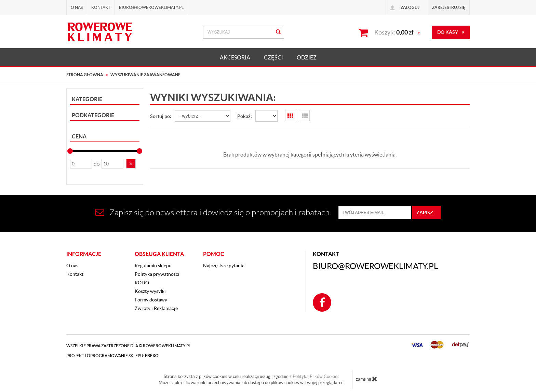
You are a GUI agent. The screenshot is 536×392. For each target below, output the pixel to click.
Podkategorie (93, 115)
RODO (142, 283)
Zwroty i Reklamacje (156, 308)
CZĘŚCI (273, 57)
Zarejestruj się (449, 7)
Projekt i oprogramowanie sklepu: (112, 356)
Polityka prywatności (157, 274)
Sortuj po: (161, 116)
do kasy (451, 32)
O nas (77, 7)
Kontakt (101, 7)
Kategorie (87, 99)
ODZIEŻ (307, 57)
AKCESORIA (235, 57)
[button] (131, 164)
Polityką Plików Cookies (316, 376)
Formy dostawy (151, 300)
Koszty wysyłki (150, 291)
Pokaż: (245, 116)
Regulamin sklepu (153, 266)
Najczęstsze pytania (224, 266)
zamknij (367, 379)
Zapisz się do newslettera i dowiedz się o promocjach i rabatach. (213, 212)
